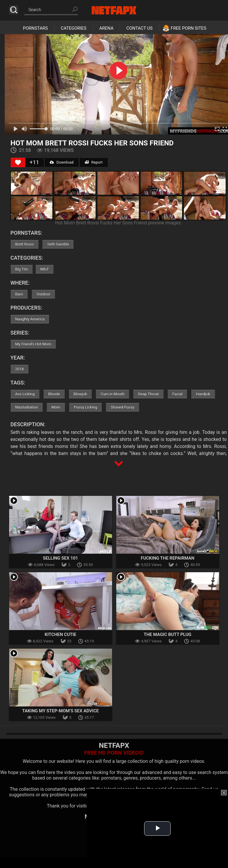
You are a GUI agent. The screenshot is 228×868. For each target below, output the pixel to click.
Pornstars (35, 28)
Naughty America (30, 319)
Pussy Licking (85, 407)
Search (14, 10)
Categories (73, 28)
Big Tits (22, 269)
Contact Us (139, 28)
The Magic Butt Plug (167, 634)
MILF (45, 269)
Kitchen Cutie (61, 634)
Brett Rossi (25, 244)
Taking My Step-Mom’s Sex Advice (60, 711)
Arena (106, 28)
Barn (19, 294)
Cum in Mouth (113, 394)
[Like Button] (18, 162)
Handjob (203, 394)
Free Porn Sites (188, 28)
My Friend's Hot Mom (33, 344)
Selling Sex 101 (60, 558)
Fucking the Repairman (167, 558)
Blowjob (80, 394)
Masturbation (27, 407)
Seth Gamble (58, 244)
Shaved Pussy (122, 407)
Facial (177, 394)
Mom (56, 407)
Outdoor (43, 294)
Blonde (54, 394)
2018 (20, 369)
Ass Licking (25, 394)
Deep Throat (148, 394)
